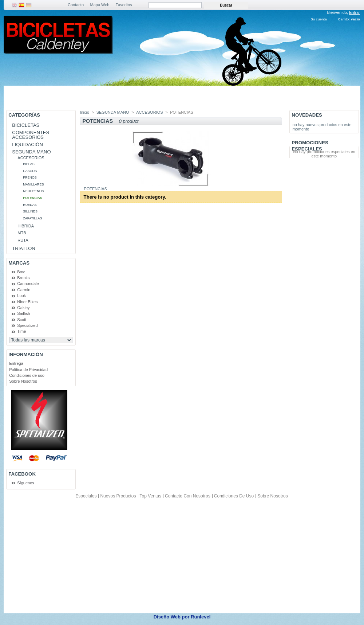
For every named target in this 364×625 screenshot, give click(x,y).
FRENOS (30, 177)
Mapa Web (100, 5)
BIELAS (29, 164)
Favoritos (124, 5)
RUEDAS (30, 205)
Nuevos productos (118, 496)
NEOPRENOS (33, 191)
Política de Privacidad (28, 370)
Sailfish (23, 313)
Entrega (16, 363)
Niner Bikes (27, 302)
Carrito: (344, 19)
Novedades (307, 115)
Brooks (23, 278)
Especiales (86, 496)
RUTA (23, 240)
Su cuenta (318, 19)
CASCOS (30, 171)
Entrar (355, 12)
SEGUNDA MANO (31, 152)
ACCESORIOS (31, 158)
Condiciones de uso (27, 375)
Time (21, 331)
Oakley (23, 308)
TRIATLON (23, 248)
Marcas (19, 263)
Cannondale (28, 284)
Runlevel (201, 617)
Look (21, 296)
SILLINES (30, 211)
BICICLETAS (26, 125)
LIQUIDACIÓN (27, 144)
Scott (22, 320)
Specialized (27, 325)
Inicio (84, 112)
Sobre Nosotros (23, 381)
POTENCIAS (33, 198)
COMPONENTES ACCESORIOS (31, 135)
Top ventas (151, 496)
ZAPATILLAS (32, 218)
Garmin (24, 290)
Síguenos (25, 483)
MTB (22, 233)
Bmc (21, 272)
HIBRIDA (26, 226)
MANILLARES (33, 184)
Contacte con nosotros (188, 496)
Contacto (76, 5)
